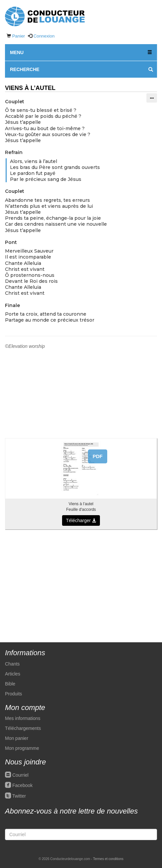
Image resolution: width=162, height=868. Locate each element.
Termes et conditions (108, 859)
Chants (12, 664)
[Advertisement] (81, 583)
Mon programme (22, 748)
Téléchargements (23, 728)
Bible (10, 684)
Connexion (44, 36)
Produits (13, 694)
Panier (19, 36)
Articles (13, 674)
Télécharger (81, 520)
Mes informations (23, 718)
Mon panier (17, 738)
